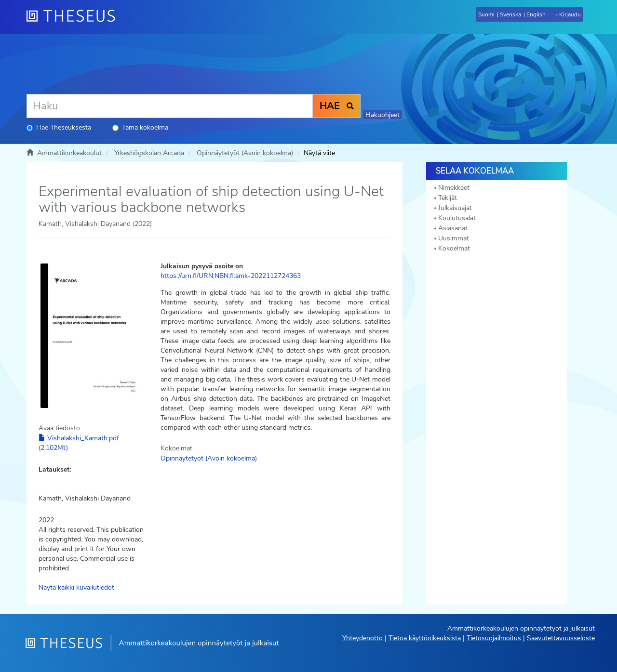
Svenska (510, 14)
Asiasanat (453, 228)
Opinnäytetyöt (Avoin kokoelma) (245, 153)
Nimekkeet (454, 188)
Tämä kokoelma (140, 127)
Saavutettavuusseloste (561, 638)
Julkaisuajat (455, 208)
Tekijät (448, 198)
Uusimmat (454, 238)
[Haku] (170, 106)
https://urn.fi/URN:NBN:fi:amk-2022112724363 (231, 276)
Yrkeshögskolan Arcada (149, 153)
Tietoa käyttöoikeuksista (425, 638)
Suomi (486, 14)
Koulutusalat (457, 218)
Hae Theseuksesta (59, 127)
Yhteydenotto (362, 638)
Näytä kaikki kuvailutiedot (76, 587)
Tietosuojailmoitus (494, 638)
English (536, 14)
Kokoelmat (454, 248)
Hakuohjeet (382, 115)
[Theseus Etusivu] (75, 17)
